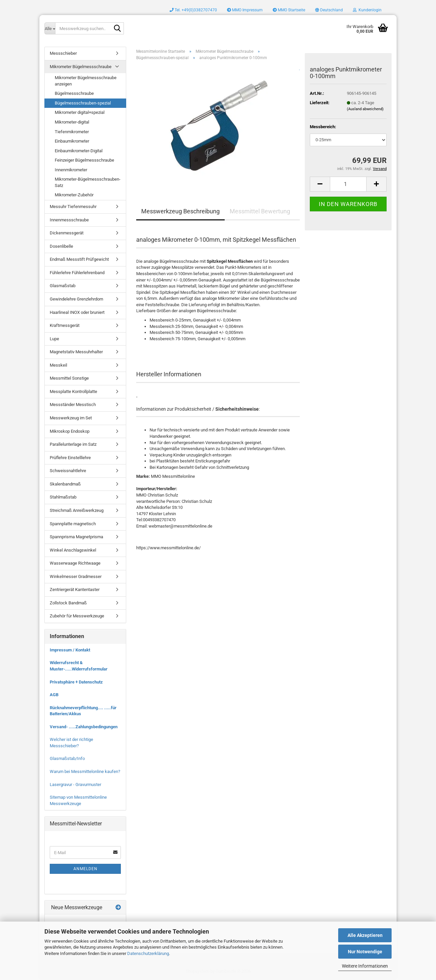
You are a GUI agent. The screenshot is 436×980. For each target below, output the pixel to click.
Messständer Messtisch (73, 405)
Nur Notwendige (365, 952)
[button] (329, 10)
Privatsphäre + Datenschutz (76, 682)
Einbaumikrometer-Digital (79, 151)
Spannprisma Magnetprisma (76, 537)
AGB (54, 695)
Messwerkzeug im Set (71, 418)
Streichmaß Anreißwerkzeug (77, 510)
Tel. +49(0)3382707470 (193, 10)
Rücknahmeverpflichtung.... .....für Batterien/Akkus (83, 711)
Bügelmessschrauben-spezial (83, 103)
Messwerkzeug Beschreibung (180, 211)
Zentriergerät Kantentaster (75, 590)
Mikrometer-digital (72, 122)
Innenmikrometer (71, 170)
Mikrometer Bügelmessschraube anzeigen (86, 81)
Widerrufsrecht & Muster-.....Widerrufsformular (79, 666)
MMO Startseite (289, 10)
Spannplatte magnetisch (73, 524)
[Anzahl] (348, 184)
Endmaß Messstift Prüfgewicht (79, 259)
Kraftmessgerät (65, 325)
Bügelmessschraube (74, 93)
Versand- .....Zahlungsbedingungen (84, 727)
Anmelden (85, 869)
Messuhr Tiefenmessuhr (73, 207)
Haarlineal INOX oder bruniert (77, 312)
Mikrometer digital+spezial (80, 112)
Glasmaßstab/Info (67, 758)
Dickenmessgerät (67, 233)
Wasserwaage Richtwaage (75, 563)
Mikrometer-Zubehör (74, 195)
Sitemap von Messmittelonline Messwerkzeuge (78, 800)
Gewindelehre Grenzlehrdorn (76, 299)
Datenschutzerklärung (148, 953)
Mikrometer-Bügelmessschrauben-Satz (88, 182)
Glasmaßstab (63, 286)
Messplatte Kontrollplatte (73, 391)
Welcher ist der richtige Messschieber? (71, 743)
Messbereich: (323, 127)
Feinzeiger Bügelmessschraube (84, 160)
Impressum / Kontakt (70, 650)
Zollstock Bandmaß (68, 603)
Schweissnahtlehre (68, 471)
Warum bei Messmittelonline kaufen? (85, 771)
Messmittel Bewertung (260, 211)
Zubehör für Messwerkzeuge (77, 616)
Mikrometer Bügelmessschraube (81, 67)
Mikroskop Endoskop (70, 431)
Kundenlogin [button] (367, 10)
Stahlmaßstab (63, 497)
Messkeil (58, 365)
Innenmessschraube (69, 220)
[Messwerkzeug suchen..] (50, 28)
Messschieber (63, 53)
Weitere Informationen (365, 966)
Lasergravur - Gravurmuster (75, 785)
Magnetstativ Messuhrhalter (76, 352)
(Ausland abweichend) (365, 109)
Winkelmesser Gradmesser (76, 576)
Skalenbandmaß (65, 484)
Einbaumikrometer (72, 141)
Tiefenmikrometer (72, 132)
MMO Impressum (245, 10)
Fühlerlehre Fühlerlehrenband (77, 273)
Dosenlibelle (61, 246)
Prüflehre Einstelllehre (70, 458)
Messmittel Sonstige (69, 378)
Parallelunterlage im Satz (73, 444)
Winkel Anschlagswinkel (73, 550)
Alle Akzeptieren (365, 935)
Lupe (54, 339)
